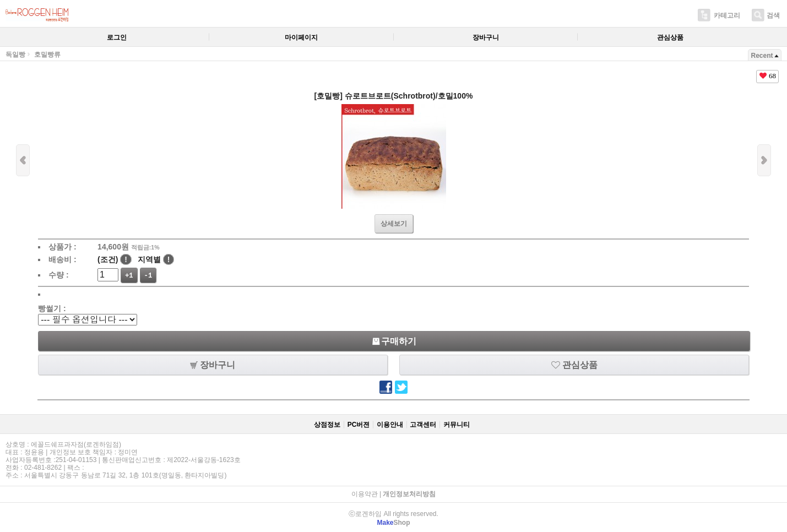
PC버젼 (359, 425)
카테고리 (727, 15)
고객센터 (423, 425)
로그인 (117, 37)
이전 (23, 160)
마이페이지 (301, 37)
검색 (773, 15)
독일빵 (15, 55)
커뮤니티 (457, 425)
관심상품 (670, 37)
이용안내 (390, 425)
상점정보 (327, 425)
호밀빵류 (47, 55)
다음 (764, 160)
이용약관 (365, 494)
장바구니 (486, 37)
